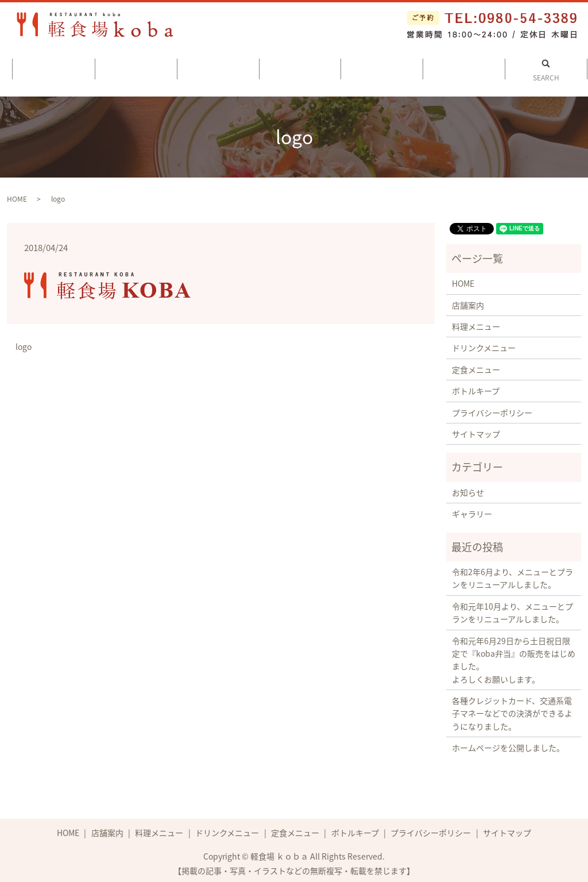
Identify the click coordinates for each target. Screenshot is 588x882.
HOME (17, 195)
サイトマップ (476, 430)
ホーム (54, 68)
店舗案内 (136, 68)
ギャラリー (472, 510)
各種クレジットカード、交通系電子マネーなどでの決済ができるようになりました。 (512, 709)
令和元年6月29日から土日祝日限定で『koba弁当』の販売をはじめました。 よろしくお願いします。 (514, 656)
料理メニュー (218, 68)
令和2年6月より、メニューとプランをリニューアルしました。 (512, 574)
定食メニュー (382, 68)
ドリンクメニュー (300, 68)
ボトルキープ (464, 68)
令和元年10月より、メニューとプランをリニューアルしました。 (512, 608)
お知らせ (468, 488)
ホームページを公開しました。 (508, 744)
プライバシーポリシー (492, 409)
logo (24, 343)
